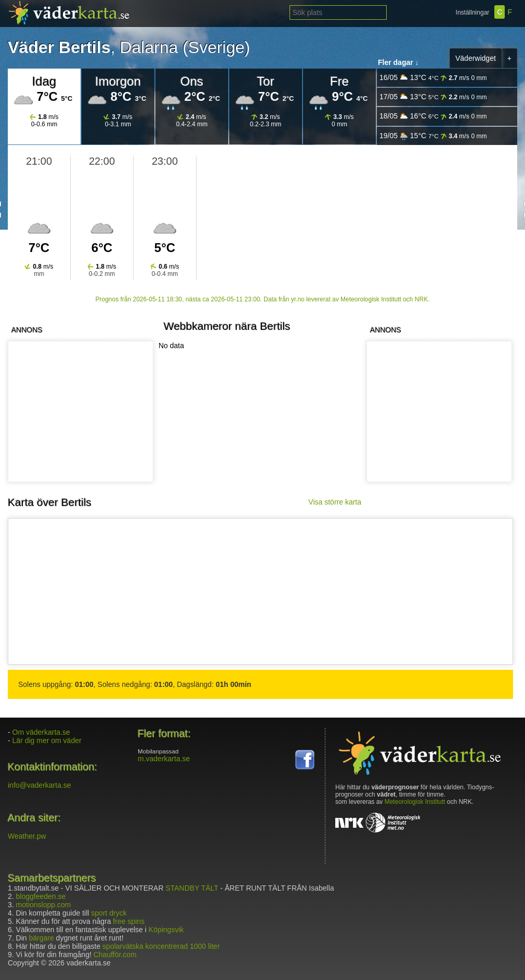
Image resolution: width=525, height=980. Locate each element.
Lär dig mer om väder (47, 740)
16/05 (433, 78)
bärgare (41, 938)
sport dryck (109, 913)
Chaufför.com (115, 955)
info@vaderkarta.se (40, 785)
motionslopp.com (44, 905)
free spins (129, 921)
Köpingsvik (166, 930)
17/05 (433, 97)
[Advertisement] (437, 412)
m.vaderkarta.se (164, 759)
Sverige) (219, 47)
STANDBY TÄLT (192, 888)
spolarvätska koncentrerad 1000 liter (161, 946)
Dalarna (149, 47)
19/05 (433, 136)
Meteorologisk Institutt (415, 802)
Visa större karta (335, 502)
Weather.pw (27, 836)
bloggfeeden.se (41, 896)
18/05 (433, 116)
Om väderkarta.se (41, 732)
